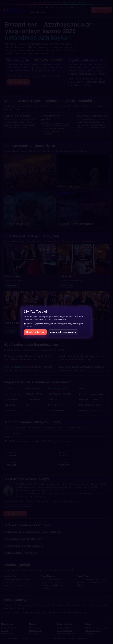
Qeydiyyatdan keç (35, 332)
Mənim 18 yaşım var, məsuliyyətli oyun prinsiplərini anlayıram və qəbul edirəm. (54, 325)
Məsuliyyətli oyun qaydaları (63, 332)
